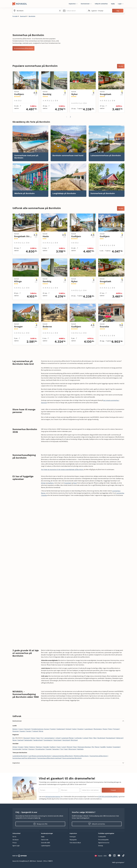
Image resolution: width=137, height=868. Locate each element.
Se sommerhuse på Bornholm (23, 48)
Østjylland (74, 740)
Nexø (75, 483)
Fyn (42, 738)
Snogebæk (68, 483)
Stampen (31, 749)
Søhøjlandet (28, 740)
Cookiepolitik (102, 837)
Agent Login (16, 846)
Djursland (27, 738)
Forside (15, 16)
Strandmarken (40, 749)
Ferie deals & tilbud (75, 843)
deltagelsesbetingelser (53, 797)
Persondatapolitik (103, 840)
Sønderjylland (38, 740)
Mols (91, 738)
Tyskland (35, 731)
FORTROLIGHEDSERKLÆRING (108, 797)
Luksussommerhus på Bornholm (63, 756)
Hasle (59, 747)
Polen (110, 729)
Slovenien (16, 731)
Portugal (116, 729)
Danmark (23, 16)
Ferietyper (73, 837)
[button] (74, 11)
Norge (105, 729)
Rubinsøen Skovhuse (84, 747)
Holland (68, 729)
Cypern (21, 729)
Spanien (23, 731)
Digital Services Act (104, 843)
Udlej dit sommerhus (101, 4)
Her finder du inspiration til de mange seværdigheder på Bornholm (62, 469)
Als (13, 738)
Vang (66, 749)
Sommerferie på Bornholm (99, 756)
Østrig (41, 731)
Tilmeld (113, 790)
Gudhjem (51, 483)
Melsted (69, 747)
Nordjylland (101, 738)
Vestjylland (66, 740)
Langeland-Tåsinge (68, 738)
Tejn (62, 749)
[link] (30, 143)
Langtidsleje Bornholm (20, 756)
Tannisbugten (48, 740)
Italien (74, 729)
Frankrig (53, 729)
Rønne (97, 747)
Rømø (14, 740)
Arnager (21, 747)
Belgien (15, 729)
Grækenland (61, 729)
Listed (64, 747)
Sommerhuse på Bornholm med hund (49, 758)
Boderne (32, 747)
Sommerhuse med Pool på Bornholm (24, 758)
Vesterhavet (58, 740)
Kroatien (80, 729)
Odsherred (119, 738)
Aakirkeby (80, 749)
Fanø (38, 738)
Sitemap (101, 846)
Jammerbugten (49, 738)
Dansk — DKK (101, 856)
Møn (95, 738)
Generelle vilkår (45, 843)
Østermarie (72, 749)
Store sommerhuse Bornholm (72, 758)
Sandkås (103, 747)
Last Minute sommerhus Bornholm (40, 756)
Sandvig (109, 747)
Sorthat (25, 749)
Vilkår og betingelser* (118, 862)
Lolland (86, 738)
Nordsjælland (111, 738)
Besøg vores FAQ (40, 824)
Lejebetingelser (46, 846)
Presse (15, 843)
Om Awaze (16, 840)
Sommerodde (17, 749)
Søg (118, 11)
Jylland (58, 738)
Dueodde (46, 747)
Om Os (14, 837)
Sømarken (56, 749)
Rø (93, 747)
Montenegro (98, 729)
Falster (33, 738)
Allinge (43, 483)
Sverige (29, 731)
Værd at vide (45, 840)
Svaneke (49, 749)
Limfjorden (78, 738)
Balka (26, 747)
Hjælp (113, 4)
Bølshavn (39, 747)
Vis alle (121, 66)
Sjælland (20, 740)
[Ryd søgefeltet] (60, 11)
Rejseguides (73, 840)
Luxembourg (89, 729)
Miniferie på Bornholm (81, 756)
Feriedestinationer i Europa (40, 729)
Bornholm (32, 16)
